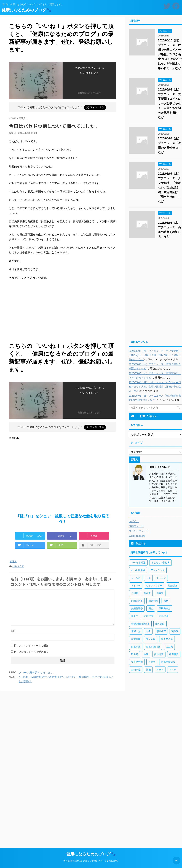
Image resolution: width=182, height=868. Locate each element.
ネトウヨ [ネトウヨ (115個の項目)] (136, 586)
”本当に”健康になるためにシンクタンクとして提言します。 (91, 861)
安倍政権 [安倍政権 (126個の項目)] (148, 616)
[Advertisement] (63, 312)
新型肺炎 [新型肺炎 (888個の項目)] (136, 639)
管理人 (13, 562)
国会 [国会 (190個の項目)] (151, 608)
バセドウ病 (18, 566)
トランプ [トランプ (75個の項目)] (161, 578)
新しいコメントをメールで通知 (31, 646)
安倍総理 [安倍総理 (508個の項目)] (164, 616)
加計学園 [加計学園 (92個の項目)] (153, 601)
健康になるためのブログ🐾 (26, 10)
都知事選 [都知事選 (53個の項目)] (136, 670)
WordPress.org (137, 536)
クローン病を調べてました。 (36, 672)
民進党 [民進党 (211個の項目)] (135, 654)
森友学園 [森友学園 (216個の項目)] (136, 647)
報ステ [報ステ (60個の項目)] (135, 616)
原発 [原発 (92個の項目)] (166, 601)
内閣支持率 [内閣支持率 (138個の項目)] (137, 601)
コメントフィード (139, 531)
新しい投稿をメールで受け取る (31, 652)
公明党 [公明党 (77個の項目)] (135, 593)
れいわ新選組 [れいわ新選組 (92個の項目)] (138, 570)
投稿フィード (136, 526)
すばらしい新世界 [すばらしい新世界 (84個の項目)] (160, 563)
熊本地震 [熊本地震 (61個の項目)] (159, 654)
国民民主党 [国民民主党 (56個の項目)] (165, 608)
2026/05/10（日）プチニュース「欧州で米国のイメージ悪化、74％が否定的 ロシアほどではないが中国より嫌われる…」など (170, 54)
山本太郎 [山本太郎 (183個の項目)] (160, 624)
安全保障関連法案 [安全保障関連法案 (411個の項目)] (140, 624)
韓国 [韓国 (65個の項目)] (148, 670)
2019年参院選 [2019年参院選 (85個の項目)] (138, 563)
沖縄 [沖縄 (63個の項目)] (146, 654)
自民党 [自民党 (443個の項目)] (152, 662)
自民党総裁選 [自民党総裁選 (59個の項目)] (168, 662)
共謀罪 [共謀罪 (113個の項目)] (160, 593)
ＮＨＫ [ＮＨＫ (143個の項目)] (160, 670)
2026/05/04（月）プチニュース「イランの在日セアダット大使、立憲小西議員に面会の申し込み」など (155, 387)
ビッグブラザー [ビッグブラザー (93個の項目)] (154, 586)
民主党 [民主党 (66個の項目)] (169, 647)
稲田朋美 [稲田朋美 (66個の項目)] (174, 654)
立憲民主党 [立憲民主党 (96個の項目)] (137, 662)
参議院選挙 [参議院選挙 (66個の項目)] (137, 608)
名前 (13, 631)
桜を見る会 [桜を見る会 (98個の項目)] (167, 639)
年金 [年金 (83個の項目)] (148, 631)
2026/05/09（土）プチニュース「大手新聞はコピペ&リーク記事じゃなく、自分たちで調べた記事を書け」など (169, 103)
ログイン (134, 521)
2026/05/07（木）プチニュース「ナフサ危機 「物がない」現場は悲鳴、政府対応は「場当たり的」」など (169, 188)
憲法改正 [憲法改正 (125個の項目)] (161, 631)
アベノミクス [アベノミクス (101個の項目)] (158, 570)
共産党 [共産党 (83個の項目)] (147, 593)
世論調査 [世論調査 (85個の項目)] (173, 586)
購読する (139, 543)
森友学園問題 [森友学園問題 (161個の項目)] (153, 647)
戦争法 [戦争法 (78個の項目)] (175, 631)
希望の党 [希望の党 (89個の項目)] (136, 631)
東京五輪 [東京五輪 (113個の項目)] (151, 639)
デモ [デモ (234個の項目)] (148, 578)
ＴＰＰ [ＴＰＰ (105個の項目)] (173, 670)
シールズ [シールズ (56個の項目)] (136, 578)
